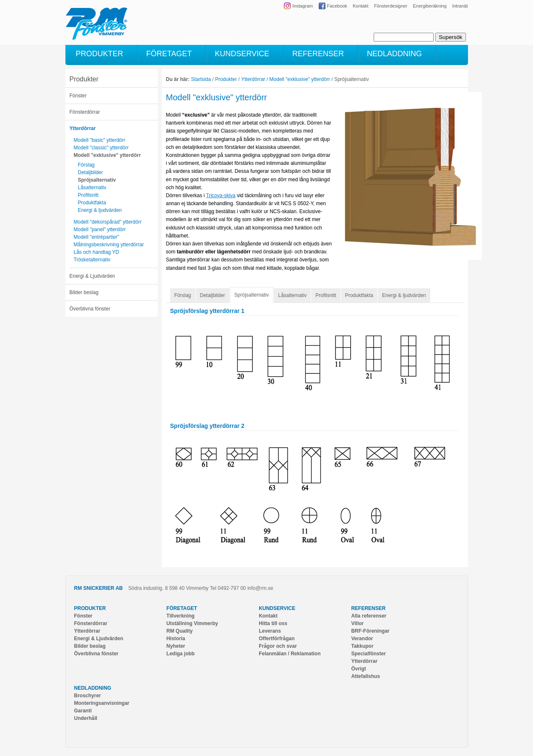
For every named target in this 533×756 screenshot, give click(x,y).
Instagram (303, 6)
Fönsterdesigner (391, 6)
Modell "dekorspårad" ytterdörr (108, 222)
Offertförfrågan (277, 639)
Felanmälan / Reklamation (290, 654)
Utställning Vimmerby (192, 623)
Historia (176, 639)
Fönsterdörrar (85, 112)
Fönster (78, 96)
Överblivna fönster (90, 309)
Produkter (84, 79)
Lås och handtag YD (97, 252)
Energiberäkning (430, 6)
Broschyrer (88, 696)
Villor (357, 623)
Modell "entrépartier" (97, 237)
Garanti (83, 711)
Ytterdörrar (83, 128)
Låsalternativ (92, 188)
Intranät (460, 6)
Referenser (368, 608)
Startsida (201, 79)
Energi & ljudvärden (100, 210)
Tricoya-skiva (221, 196)
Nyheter (176, 646)
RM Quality (180, 631)
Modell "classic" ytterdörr (101, 148)
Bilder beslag (84, 292)
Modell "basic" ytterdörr (100, 140)
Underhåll (86, 718)
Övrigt (358, 669)
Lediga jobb (181, 654)
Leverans (270, 631)
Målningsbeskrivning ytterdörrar (109, 245)
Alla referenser (369, 616)
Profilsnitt (88, 195)
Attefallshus (365, 676)
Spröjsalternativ (97, 180)
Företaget (182, 608)
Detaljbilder (91, 172)
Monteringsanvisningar (102, 703)
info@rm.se (260, 588)
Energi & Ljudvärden (92, 276)
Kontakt (360, 6)
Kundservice (277, 608)
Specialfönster (368, 654)
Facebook (337, 6)
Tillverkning (181, 616)
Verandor (362, 639)
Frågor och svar (278, 646)
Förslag (86, 165)
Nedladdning (93, 688)
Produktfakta (92, 203)
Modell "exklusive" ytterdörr (107, 155)
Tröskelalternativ (92, 260)
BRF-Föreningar (370, 631)
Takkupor (362, 646)
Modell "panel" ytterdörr (100, 229)
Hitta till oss (273, 623)
